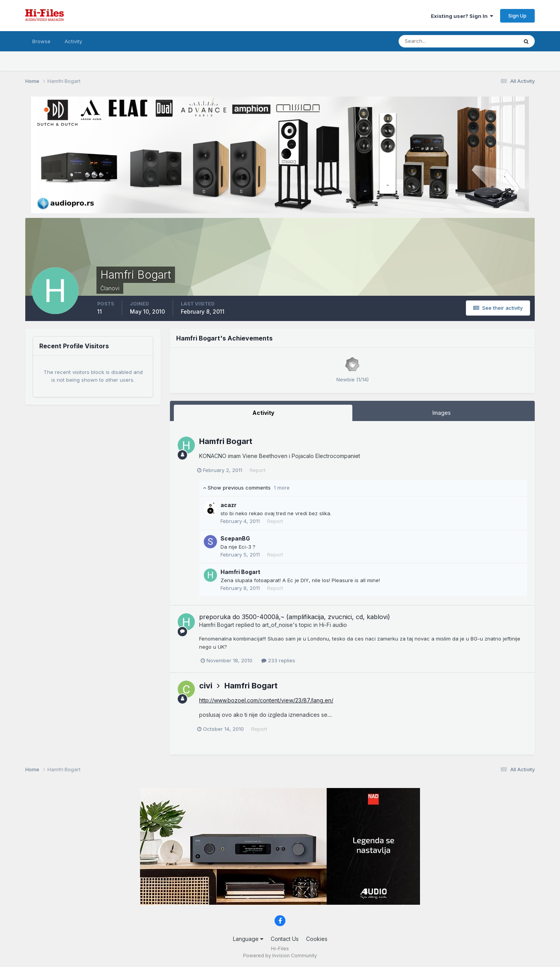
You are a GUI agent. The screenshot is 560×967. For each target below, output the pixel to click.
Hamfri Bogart (226, 441)
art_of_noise (277, 625)
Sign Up (517, 16)
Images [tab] (442, 413)
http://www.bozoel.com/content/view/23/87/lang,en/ (266, 700)
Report (260, 470)
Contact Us (285, 939)
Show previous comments (246, 488)
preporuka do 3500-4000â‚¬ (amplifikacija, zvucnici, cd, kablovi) (295, 617)
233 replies (278, 660)
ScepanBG (235, 538)
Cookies (317, 939)
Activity (73, 41)
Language (248, 939)
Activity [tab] (263, 413)
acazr (228, 505)
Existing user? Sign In (462, 16)
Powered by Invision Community (280, 956)
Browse (41, 41)
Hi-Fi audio (333, 625)
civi (206, 686)
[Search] (433, 41)
